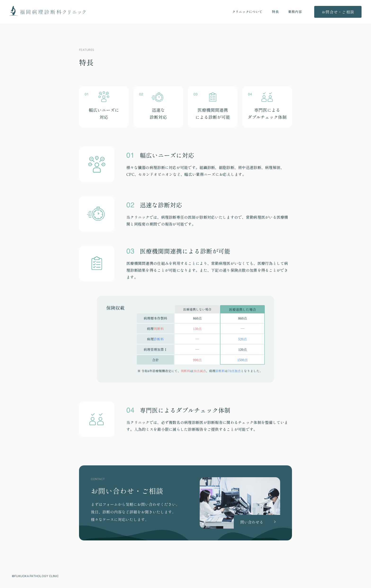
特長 (275, 12)
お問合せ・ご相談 (338, 12)
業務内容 (295, 12)
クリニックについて (247, 12)
